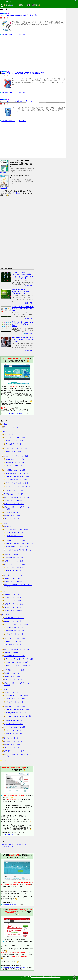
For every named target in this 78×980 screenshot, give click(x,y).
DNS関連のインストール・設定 (14, 491)
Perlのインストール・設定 (14, 444)
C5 (1, 13)
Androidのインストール (11, 427)
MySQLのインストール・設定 (15, 451)
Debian (4, 523)
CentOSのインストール (11, 434)
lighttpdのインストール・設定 (15, 462)
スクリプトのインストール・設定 (15, 438)
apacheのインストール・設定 (15, 459)
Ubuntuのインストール (11, 692)
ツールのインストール (11, 512)
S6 (7, 13)
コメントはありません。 (8, 35)
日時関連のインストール (12, 519)
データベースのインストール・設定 (15, 448)
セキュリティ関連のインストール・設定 (17, 497)
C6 (4, 13)
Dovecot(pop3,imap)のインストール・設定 (19, 476)
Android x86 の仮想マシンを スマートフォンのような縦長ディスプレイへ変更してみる (23, 291)
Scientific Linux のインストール (14, 618)
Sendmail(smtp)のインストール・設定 (18, 473)
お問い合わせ (16, 193)
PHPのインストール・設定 (14, 441)
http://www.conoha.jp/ (9, 904)
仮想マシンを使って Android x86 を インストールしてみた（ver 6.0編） (23, 309)
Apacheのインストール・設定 (13, 607)
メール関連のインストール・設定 (15, 470)
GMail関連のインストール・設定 (16, 480)
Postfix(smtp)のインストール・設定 (17, 483)
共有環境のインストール (12, 515)
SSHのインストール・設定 (13, 597)
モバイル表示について (8, 1)
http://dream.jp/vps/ (7, 834)
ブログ (4, 761)
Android (5, 424)
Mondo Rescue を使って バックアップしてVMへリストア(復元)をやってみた (23, 339)
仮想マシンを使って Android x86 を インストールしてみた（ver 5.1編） (23, 324)
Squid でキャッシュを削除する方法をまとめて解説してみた (24, 73)
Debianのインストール (11, 526)
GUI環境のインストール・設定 (14, 494)
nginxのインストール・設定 (15, 466)
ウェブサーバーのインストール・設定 (16, 456)
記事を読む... (29, 286)
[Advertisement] (33, 54)
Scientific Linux (7, 615)
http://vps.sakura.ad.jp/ (15, 413)
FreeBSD (5, 591)
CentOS (5, 431)
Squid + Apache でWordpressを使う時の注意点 (20, 15)
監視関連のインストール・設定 (14, 504)
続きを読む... (22, 35)
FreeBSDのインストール (12, 594)
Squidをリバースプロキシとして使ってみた (18, 101)
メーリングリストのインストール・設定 (19, 486)
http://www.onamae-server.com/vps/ (14, 967)
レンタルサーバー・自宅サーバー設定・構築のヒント (46, 977)
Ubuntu (4, 689)
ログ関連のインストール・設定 (14, 501)
